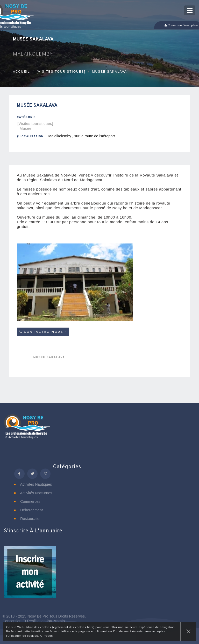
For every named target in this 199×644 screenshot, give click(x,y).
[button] (30, 575)
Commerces (27, 501)
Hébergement (29, 510)
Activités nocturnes (33, 493)
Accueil (22, 72)
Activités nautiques (33, 484)
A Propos (46, 636)
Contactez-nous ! (43, 332)
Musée (26, 128)
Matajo (59, 621)
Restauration (28, 519)
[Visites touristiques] (61, 72)
